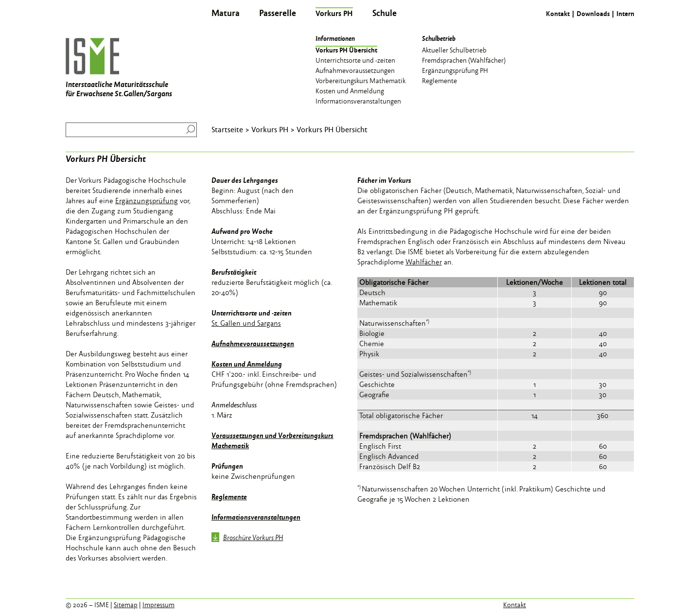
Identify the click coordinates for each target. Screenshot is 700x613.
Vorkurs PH (270, 129)
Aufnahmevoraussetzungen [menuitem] (355, 70)
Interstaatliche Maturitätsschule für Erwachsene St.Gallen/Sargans (119, 68)
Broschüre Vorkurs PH (247, 538)
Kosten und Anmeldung (247, 364)
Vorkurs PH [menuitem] (334, 13)
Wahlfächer (424, 262)
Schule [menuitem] (385, 13)
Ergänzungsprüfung (147, 201)
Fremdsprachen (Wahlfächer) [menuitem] (464, 60)
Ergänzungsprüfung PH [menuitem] (455, 70)
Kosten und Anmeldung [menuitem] (350, 90)
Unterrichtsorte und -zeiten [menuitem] (355, 60)
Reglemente (229, 496)
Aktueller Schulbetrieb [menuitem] (454, 50)
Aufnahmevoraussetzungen (253, 343)
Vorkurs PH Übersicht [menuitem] (346, 50)
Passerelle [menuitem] (278, 13)
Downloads (593, 13)
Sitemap (126, 605)
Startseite (227, 129)
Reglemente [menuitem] (439, 80)
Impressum (158, 605)
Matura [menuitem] (226, 13)
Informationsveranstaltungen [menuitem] (358, 101)
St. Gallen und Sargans (246, 323)
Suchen (188, 129)
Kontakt (558, 13)
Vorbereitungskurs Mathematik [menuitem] (360, 80)
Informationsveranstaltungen (256, 517)
